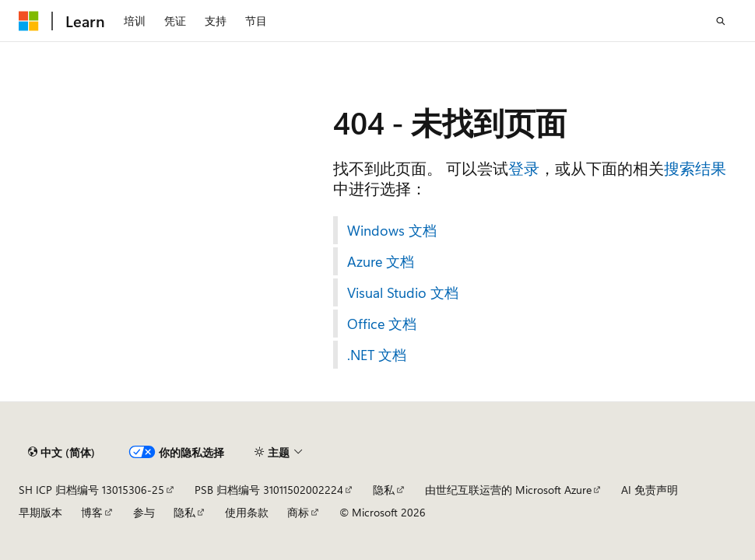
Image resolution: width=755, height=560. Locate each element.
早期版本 (40, 512)
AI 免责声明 (650, 490)
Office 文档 (382, 324)
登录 (524, 168)
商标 (298, 512)
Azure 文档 (381, 261)
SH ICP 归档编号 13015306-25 (91, 490)
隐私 (384, 490)
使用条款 (247, 512)
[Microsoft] (29, 21)
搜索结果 (695, 168)
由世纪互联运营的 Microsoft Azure (508, 490)
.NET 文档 (377, 355)
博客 (92, 512)
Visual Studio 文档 (403, 292)
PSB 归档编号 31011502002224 (269, 490)
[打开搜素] (721, 21)
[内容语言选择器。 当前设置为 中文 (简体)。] (61, 452)
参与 (144, 512)
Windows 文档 (392, 230)
